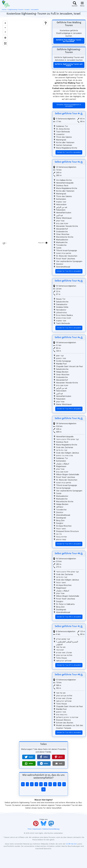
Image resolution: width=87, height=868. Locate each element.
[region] (25, 133)
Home (4, 10)
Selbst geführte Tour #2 (68, 162)
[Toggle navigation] (82, 4)
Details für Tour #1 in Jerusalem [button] (69, 152)
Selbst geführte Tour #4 (68, 337)
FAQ (30, 829)
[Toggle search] (75, 4)
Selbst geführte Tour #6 (68, 553)
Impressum (37, 829)
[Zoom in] (5, 23)
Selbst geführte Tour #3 (68, 281)
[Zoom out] (5, 28)
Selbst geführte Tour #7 (68, 626)
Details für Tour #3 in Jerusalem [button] (69, 328)
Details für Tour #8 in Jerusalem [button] (69, 733)
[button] (29, 757)
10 (43, 789)
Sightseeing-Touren (16, 10)
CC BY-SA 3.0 (71, 844)
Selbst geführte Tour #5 (68, 418)
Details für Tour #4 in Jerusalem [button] (69, 409)
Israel (27, 10)
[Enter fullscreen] (5, 43)
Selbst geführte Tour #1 (68, 113)
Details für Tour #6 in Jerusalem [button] (69, 617)
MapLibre (41, 243)
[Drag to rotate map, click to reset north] (5, 32)
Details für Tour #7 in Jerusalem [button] (69, 665)
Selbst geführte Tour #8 (68, 674)
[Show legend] (46, 23)
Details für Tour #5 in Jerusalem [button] (69, 544)
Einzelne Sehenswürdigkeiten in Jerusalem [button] (69, 105)
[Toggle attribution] (46, 243)
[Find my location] (5, 38)
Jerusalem (35, 10)
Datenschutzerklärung (51, 829)
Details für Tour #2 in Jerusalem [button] (69, 271)
